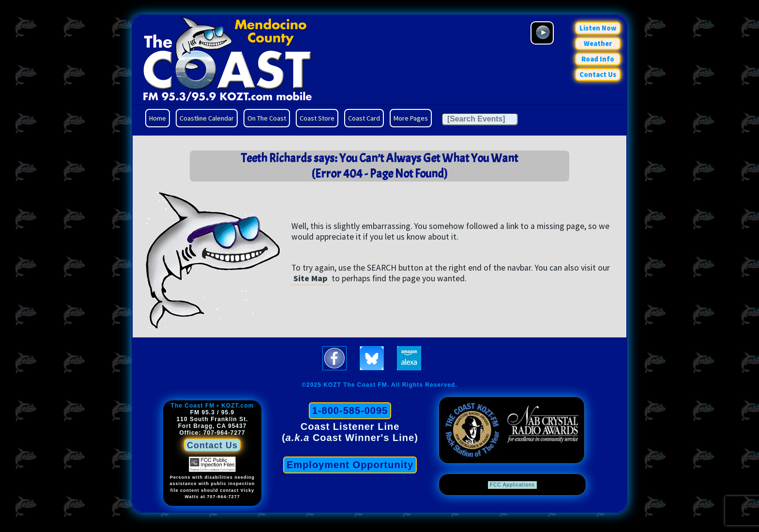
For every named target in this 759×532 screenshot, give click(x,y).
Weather (598, 44)
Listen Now (598, 28)
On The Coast (267, 118)
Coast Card (364, 118)
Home (158, 118)
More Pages (411, 118)
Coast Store (317, 118)
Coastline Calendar (207, 118)
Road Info (598, 59)
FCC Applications (512, 485)
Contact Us (598, 75)
